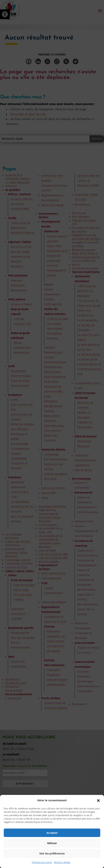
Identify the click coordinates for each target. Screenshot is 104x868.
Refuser (52, 843)
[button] (98, 801)
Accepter (52, 833)
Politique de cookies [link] (42, 862)
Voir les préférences (52, 854)
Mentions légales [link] (62, 862)
